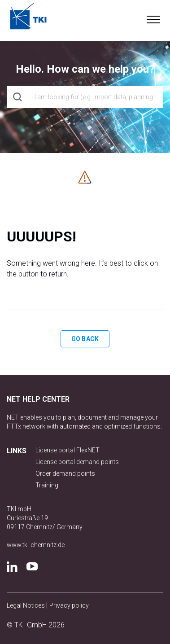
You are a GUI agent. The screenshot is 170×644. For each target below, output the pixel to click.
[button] (153, 18)
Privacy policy (69, 605)
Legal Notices (26, 605)
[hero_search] (85, 97)
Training (47, 485)
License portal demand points (77, 462)
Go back (85, 339)
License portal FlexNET (68, 450)
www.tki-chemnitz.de (36, 545)
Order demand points (65, 473)
